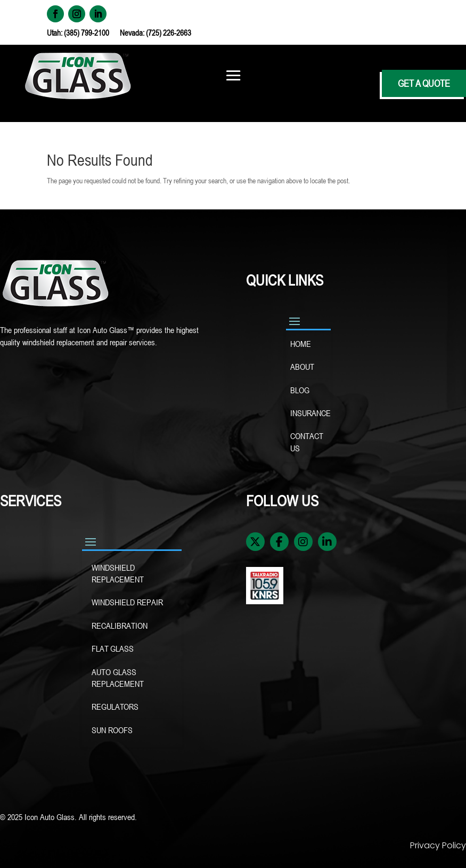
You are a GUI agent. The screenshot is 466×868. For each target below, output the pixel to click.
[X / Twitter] (255, 542)
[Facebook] (279, 542)
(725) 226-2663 (169, 33)
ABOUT (302, 367)
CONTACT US (307, 442)
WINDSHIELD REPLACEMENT (119, 573)
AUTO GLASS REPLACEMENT (118, 678)
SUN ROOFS (113, 730)
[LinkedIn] (327, 542)
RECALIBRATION (120, 626)
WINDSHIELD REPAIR (128, 602)
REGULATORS (115, 707)
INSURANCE (309, 413)
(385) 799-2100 (87, 33)
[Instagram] (303, 542)
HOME (301, 344)
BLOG (300, 390)
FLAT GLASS (113, 648)
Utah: (55, 33)
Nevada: (133, 33)
